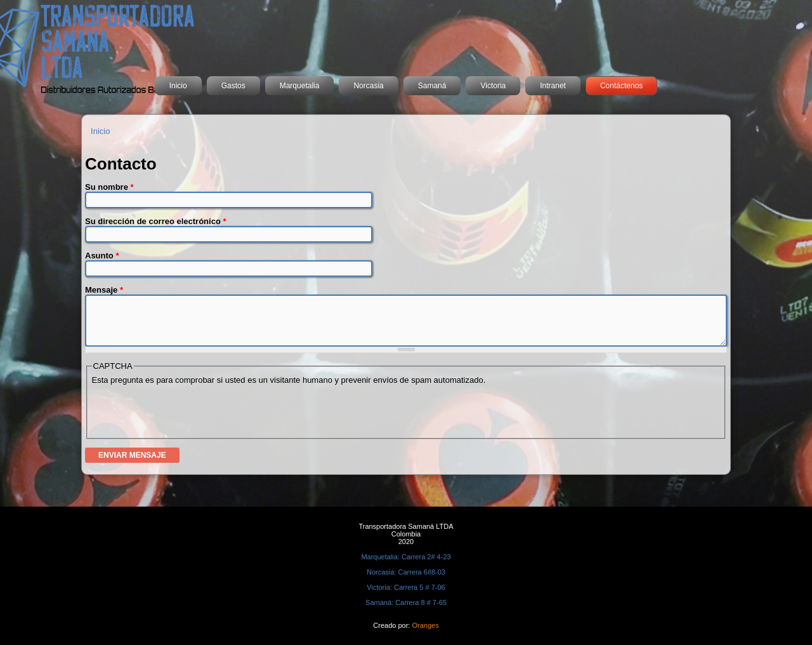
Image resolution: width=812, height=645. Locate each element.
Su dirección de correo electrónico (156, 221)
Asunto (102, 256)
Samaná (432, 86)
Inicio (178, 86)
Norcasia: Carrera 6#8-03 (406, 572)
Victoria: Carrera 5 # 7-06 (406, 587)
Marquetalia (300, 86)
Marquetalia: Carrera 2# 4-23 (406, 557)
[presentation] (188, 409)
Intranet (553, 86)
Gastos (233, 86)
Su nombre (109, 187)
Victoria (493, 86)
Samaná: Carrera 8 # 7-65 (406, 602)
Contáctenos (621, 86)
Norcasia (368, 86)
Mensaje (104, 290)
